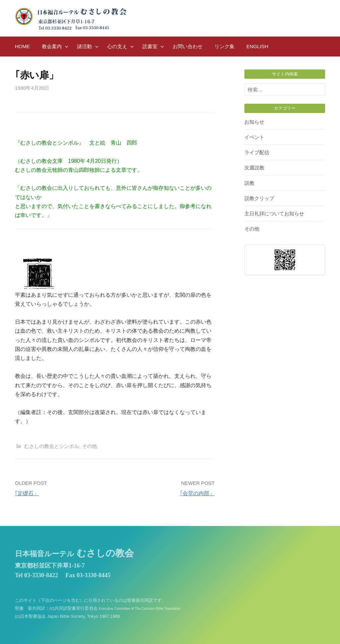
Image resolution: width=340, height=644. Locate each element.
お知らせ (254, 122)
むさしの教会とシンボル (52, 446)
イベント (254, 137)
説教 (249, 183)
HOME (22, 46)
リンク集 (224, 46)
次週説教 (254, 168)
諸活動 (85, 46)
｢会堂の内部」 (197, 493)
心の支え (117, 46)
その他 (89, 446)
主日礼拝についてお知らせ (274, 214)
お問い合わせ (188, 46)
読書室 (150, 46)
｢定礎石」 (27, 493)
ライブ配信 (257, 152)
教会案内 (52, 46)
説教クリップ (259, 198)
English (257, 46)
